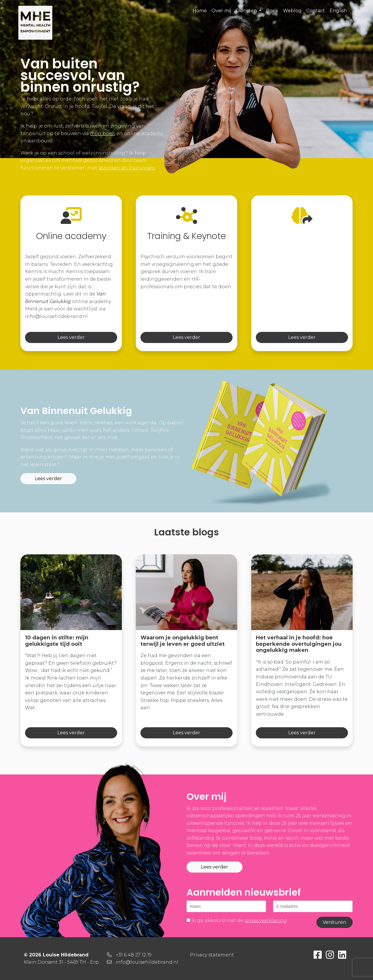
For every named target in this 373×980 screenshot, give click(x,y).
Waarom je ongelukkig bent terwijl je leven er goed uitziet (183, 641)
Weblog (292, 11)
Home (200, 11)
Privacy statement (212, 955)
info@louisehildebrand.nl (147, 962)
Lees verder (71, 337)
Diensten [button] (247, 11)
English (338, 11)
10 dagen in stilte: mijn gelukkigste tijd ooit (57, 641)
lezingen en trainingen (127, 168)
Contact (316, 11)
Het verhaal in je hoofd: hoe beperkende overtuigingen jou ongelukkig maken (299, 644)
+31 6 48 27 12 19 (134, 955)
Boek (272, 11)
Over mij (221, 11)
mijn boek (103, 133)
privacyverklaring (266, 920)
